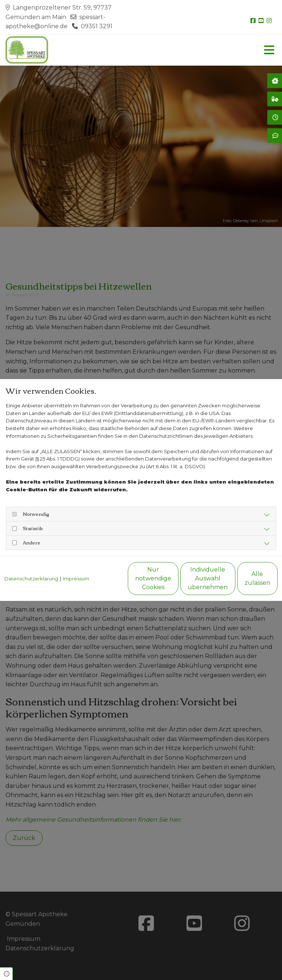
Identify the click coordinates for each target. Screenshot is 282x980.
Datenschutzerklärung (31, 562)
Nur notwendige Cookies (104, 582)
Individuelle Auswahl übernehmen (174, 582)
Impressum (76, 562)
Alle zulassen (244, 582)
